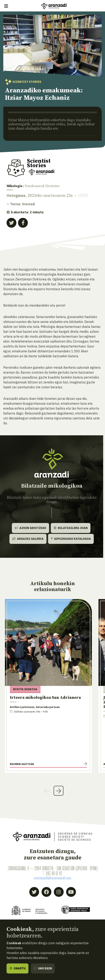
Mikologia (14, 186)
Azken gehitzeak (30, 528)
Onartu (17, 968)
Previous (47, 791)
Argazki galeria (28, 539)
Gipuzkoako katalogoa (71, 539)
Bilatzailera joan (71, 528)
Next (59, 791)
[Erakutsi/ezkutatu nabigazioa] (6, 6)
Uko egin (43, 968)
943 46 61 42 (54, 874)
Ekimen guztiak (22, 764)
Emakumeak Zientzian (42, 186)
